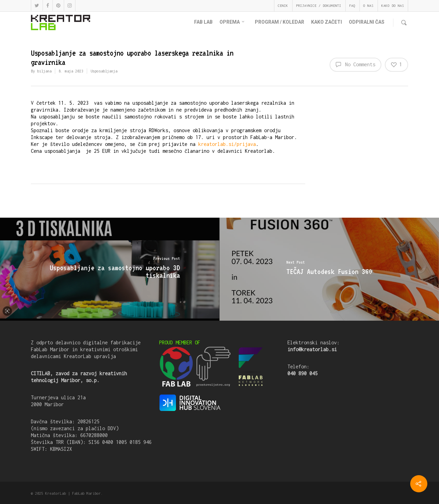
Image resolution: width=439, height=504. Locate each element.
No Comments (355, 64)
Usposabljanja (104, 71)
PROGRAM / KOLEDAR (280, 22)
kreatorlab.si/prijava (227, 144)
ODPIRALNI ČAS (367, 22)
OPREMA (232, 22)
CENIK (283, 6)
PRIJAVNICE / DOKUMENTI (319, 6)
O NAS (368, 6)
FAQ (352, 6)
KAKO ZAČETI (327, 22)
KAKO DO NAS (393, 6)
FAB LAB (203, 22)
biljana (44, 71)
